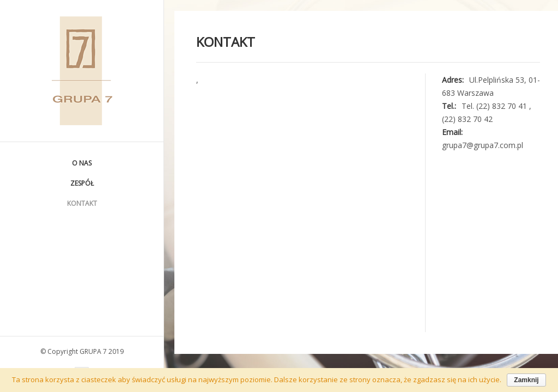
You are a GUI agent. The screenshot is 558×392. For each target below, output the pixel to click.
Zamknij (526, 380)
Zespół (82, 183)
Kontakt (82, 203)
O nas (82, 163)
